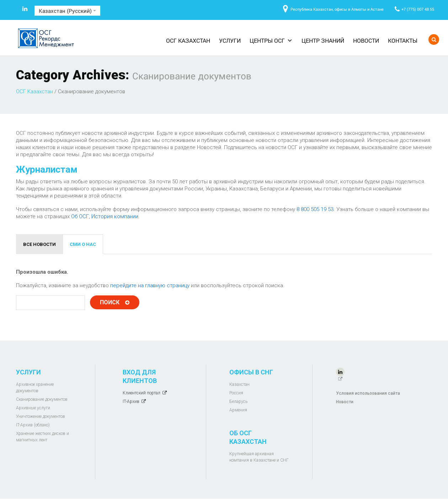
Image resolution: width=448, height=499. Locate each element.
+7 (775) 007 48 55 (418, 9)
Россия (236, 393)
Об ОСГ (80, 216)
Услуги (230, 40)
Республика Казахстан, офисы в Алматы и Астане (337, 9)
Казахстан (239, 384)
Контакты (403, 40)
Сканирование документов (42, 399)
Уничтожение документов (41, 416)
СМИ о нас (83, 244)
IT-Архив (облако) (33, 425)
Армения (238, 410)
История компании (115, 216)
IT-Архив (131, 401)
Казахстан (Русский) (67, 11)
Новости (366, 40)
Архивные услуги (33, 408)
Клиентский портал (142, 393)
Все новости (39, 244)
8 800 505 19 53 (315, 209)
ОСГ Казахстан (188, 40)
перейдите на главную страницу (150, 285)
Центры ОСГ (271, 40)
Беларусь (238, 401)
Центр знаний (323, 40)
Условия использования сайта (368, 393)
